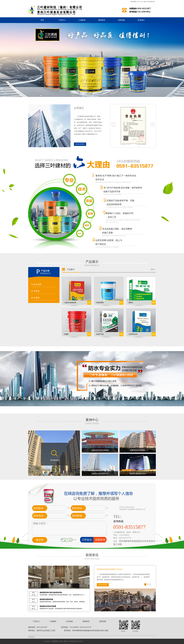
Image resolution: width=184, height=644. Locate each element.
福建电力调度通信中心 (100, 474)
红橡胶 (66, 334)
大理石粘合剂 (133, 334)
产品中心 (62, 20)
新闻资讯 (102, 20)
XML (141, 2)
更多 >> (153, 269)
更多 (89, 303)
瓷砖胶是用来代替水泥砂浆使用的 (51, 593)
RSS (138, 2)
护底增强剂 (100, 303)
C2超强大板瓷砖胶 (70, 303)
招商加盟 (121, 20)
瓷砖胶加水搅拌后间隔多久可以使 (110, 569)
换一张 (74, 540)
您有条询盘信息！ (150, 2)
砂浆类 (37, 291)
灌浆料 (131, 303)
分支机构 (69, 621)
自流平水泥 (100, 334)
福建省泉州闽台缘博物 (100, 450)
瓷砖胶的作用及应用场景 (48, 607)
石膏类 (37, 298)
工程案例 (82, 20)
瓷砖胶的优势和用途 (46, 600)
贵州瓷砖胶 (55, 460)
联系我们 (141, 20)
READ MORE (80, 144)
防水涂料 (38, 284)
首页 (42, 20)
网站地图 (133, 2)
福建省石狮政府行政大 (138, 474)
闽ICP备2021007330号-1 (76, 641)
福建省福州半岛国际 (138, 450)
